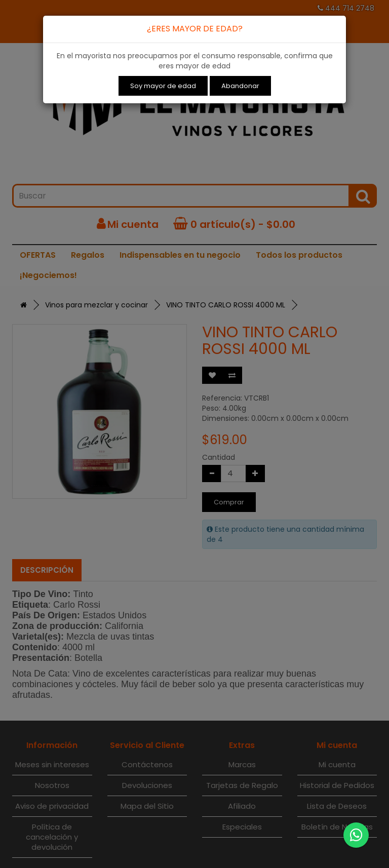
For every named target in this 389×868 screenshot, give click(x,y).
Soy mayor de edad (163, 86)
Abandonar (240, 86)
